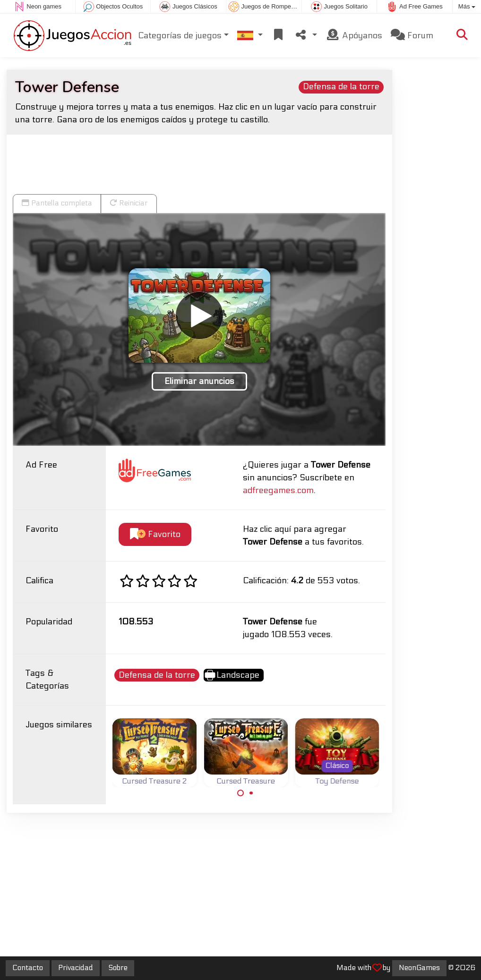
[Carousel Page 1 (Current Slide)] (240, 793)
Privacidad (76, 968)
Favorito (155, 534)
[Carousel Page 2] (251, 793)
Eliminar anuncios (199, 381)
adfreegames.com (278, 490)
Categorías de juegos (180, 36)
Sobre (118, 968)
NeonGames (419, 968)
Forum (412, 35)
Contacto (28, 968)
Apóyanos (354, 35)
